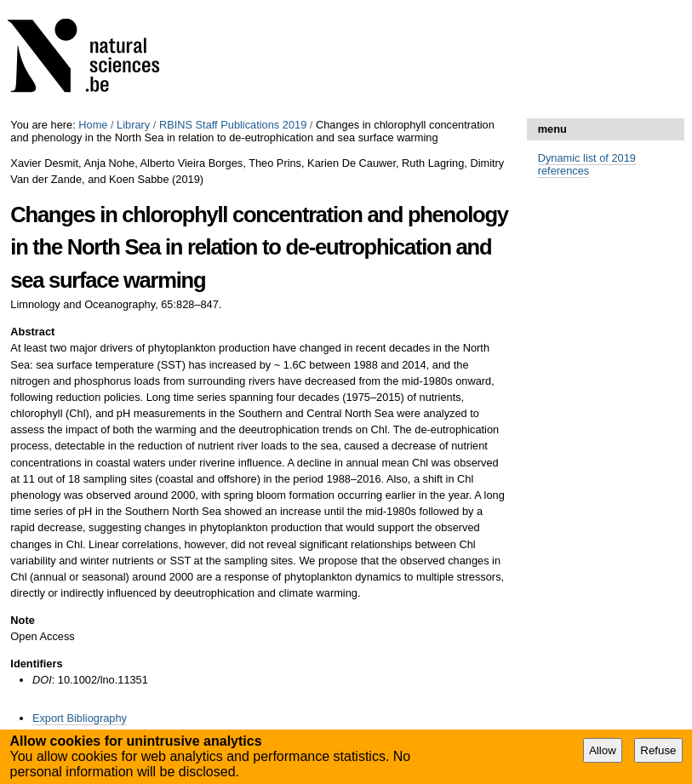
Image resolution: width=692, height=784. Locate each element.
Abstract (32, 332)
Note (22, 620)
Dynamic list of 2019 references (587, 164)
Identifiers (36, 664)
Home (93, 125)
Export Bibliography (80, 718)
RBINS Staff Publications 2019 (233, 125)
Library (133, 125)
